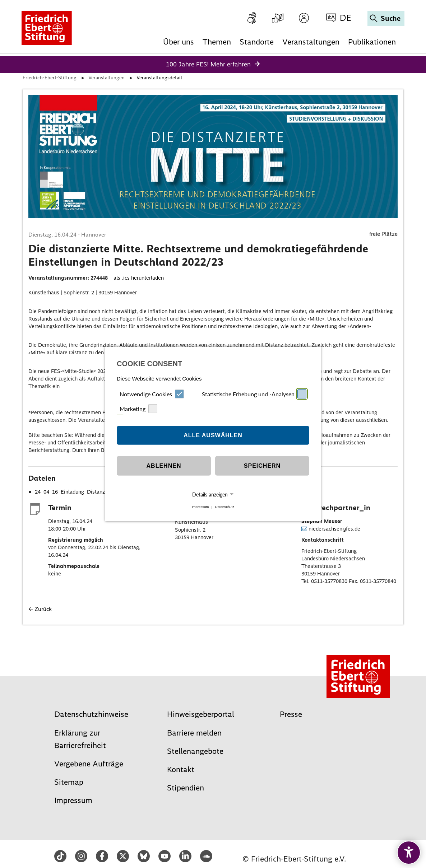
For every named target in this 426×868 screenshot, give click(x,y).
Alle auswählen (213, 435)
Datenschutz (225, 507)
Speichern (262, 466)
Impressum (200, 507)
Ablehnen (164, 466)
